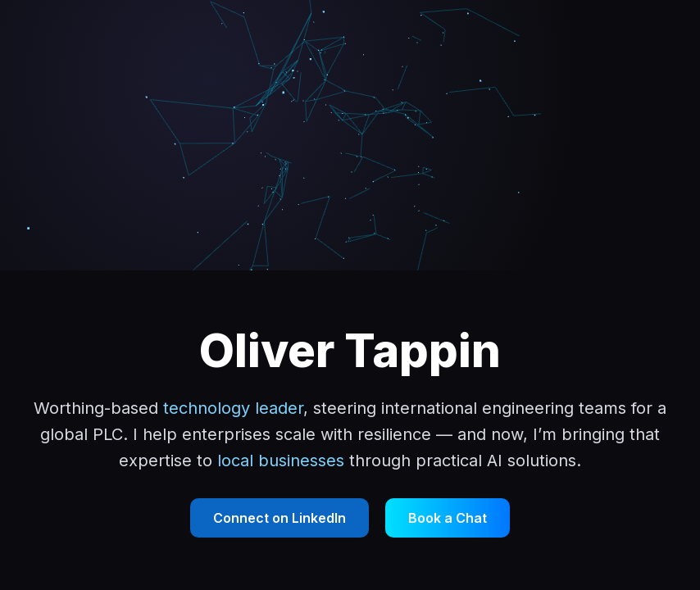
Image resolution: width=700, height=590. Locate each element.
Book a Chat (448, 518)
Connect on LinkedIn (280, 518)
